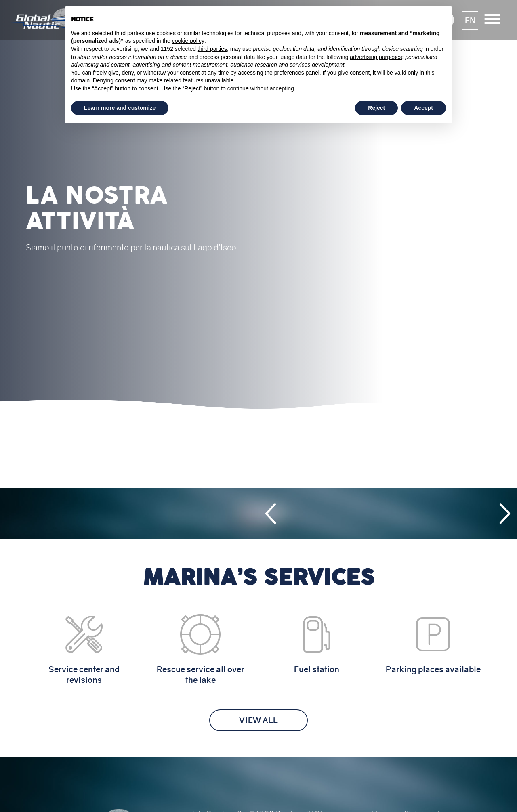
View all (258, 720)
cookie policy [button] (188, 41)
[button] (470, 21)
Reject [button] (376, 108)
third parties (212, 49)
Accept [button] (423, 108)
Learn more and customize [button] (120, 108)
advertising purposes (376, 57)
